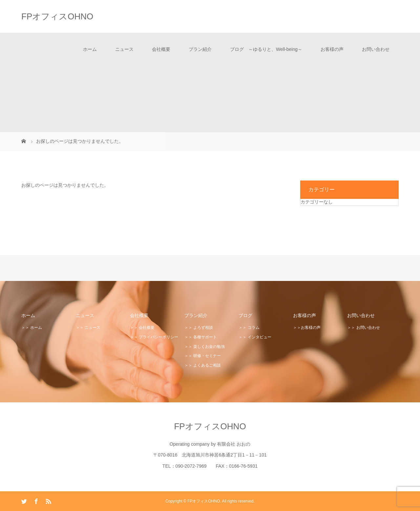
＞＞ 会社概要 (142, 328)
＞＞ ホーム (32, 328)
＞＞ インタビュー (255, 337)
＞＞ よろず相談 (199, 328)
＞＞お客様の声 (307, 328)
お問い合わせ (376, 49)
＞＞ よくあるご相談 (203, 365)
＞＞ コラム (249, 328)
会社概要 (161, 49)
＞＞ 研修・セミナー (203, 356)
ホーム (90, 49)
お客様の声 (332, 49)
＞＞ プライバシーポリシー (154, 337)
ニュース (124, 49)
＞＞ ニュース (88, 328)
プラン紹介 (200, 49)
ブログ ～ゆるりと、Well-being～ (266, 49)
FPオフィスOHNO (57, 16)
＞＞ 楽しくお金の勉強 (205, 347)
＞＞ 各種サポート (201, 337)
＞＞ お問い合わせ (363, 328)
